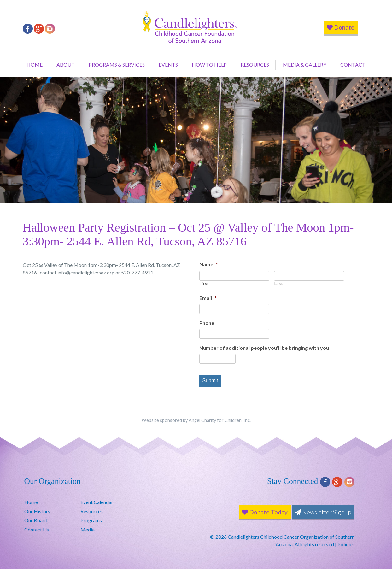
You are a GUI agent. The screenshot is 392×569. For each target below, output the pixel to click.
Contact (353, 65)
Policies (346, 544)
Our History (37, 511)
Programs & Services (117, 65)
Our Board (36, 520)
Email (208, 298)
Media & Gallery (305, 65)
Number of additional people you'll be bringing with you (264, 348)
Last (279, 284)
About (66, 65)
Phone (207, 323)
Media (88, 529)
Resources (255, 65)
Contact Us (37, 529)
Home (35, 65)
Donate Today (265, 512)
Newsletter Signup (323, 512)
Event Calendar (97, 502)
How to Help (209, 65)
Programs (91, 520)
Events (168, 65)
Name (209, 264)
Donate (341, 27)
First (204, 284)
